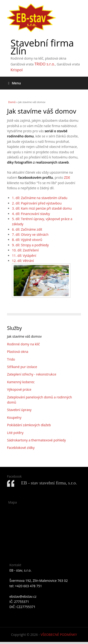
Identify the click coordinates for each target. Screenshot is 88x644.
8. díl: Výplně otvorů (27, 240)
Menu (15, 83)
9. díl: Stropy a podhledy (30, 245)
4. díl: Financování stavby (31, 214)
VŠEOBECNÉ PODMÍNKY (59, 635)
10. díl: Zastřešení (25, 250)
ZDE (67, 177)
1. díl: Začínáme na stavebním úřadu (40, 198)
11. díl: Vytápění (24, 256)
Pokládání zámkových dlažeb (29, 425)
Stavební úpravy (19, 410)
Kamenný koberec (21, 382)
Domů (12, 102)
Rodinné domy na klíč (23, 344)
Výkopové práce (19, 389)
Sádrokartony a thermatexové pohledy (36, 440)
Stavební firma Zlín (42, 47)
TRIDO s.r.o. (45, 64)
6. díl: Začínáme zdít (27, 229)
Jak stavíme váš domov (24, 336)
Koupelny (14, 417)
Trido (11, 359)
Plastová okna (18, 352)
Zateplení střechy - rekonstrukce (32, 374)
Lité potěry (15, 433)
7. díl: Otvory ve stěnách (30, 234)
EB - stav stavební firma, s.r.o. (49, 483)
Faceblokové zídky (21, 448)
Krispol (17, 70)
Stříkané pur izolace (22, 367)
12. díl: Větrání (23, 261)
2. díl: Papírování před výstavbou (37, 203)
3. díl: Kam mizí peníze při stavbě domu (42, 208)
